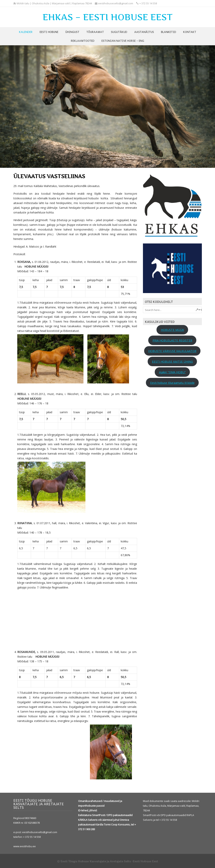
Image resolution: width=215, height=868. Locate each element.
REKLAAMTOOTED (83, 41)
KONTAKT (190, 32)
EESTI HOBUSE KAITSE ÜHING (172, 361)
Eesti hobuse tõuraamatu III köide (172, 383)
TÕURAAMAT (95, 32)
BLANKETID (169, 32)
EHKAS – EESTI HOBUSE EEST (108, 17)
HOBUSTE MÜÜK (172, 330)
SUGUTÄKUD (119, 32)
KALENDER (26, 32)
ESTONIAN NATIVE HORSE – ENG (123, 41)
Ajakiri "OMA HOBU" (172, 372)
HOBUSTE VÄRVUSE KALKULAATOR (172, 351)
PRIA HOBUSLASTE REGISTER (172, 340)
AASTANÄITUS (144, 32)
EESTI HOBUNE (49, 32)
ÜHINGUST (72, 32)
